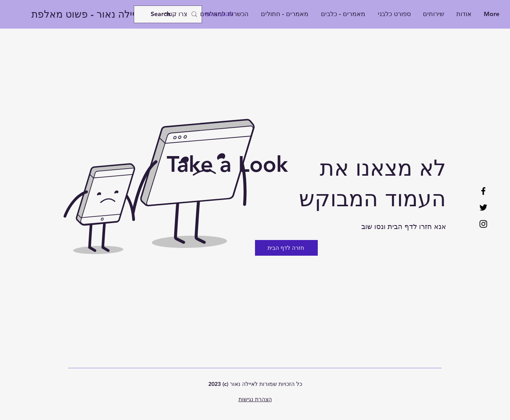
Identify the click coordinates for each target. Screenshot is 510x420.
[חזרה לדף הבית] (286, 248)
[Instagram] (483, 224)
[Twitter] (483, 207)
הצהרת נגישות (255, 399)
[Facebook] (483, 191)
